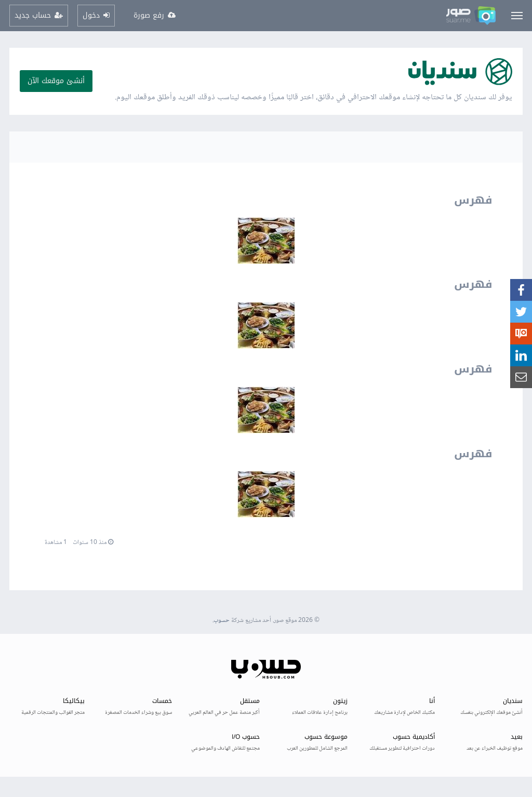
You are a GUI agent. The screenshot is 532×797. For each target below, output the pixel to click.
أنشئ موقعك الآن (56, 81)
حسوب (222, 621)
